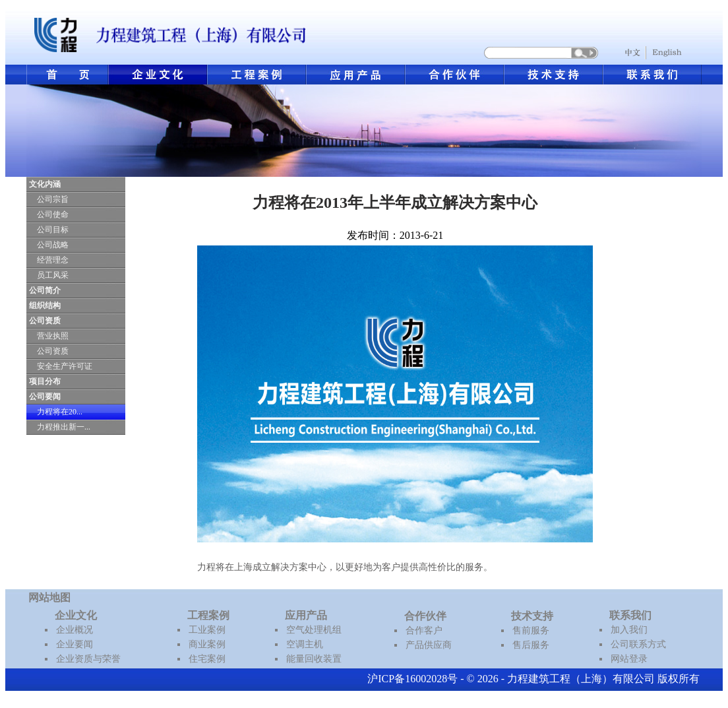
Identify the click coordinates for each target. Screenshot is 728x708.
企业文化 (76, 615)
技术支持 (532, 616)
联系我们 (630, 615)
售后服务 (531, 645)
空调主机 (305, 644)
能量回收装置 (314, 659)
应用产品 (306, 615)
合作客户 (424, 630)
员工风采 (53, 275)
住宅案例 (207, 659)
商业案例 (207, 644)
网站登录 (629, 659)
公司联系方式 (638, 644)
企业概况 (75, 630)
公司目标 (53, 230)
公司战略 (53, 245)
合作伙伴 (425, 616)
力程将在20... (60, 412)
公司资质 (53, 351)
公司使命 (53, 214)
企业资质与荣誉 (88, 659)
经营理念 (53, 260)
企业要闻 (75, 644)
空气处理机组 (314, 630)
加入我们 (629, 630)
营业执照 (53, 336)
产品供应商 (429, 645)
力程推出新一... (64, 427)
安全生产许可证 (65, 366)
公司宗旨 (53, 199)
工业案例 (207, 630)
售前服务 (531, 630)
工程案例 (208, 615)
